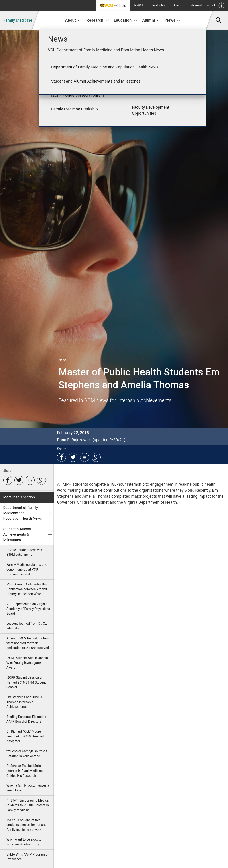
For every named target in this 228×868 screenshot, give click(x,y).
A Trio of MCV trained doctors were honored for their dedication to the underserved (28, 643)
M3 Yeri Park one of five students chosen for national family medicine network (27, 825)
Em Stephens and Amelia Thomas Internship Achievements (24, 702)
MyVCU (139, 5)
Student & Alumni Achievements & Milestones (17, 534)
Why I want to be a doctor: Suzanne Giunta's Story (25, 842)
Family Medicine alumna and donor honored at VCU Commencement (27, 570)
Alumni (151, 20)
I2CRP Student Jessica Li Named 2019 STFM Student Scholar (26, 682)
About (73, 20)
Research (98, 20)
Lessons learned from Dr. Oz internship (26, 626)
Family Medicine (18, 20)
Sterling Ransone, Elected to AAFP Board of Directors (26, 719)
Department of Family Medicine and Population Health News (23, 513)
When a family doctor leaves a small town (28, 788)
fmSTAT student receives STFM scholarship (24, 552)
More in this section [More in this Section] (19, 497)
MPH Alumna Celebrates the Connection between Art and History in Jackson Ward (27, 589)
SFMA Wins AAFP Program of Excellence (27, 857)
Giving (177, 5)
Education (126, 20)
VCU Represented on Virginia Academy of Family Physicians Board (28, 609)
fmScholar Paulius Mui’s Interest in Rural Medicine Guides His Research (24, 771)
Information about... (207, 5)
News (173, 20)
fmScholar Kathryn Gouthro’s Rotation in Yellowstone (27, 754)
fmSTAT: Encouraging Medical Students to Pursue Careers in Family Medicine (28, 805)
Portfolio (159, 5)
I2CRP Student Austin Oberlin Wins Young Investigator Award (27, 663)
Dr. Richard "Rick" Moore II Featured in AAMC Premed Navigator (25, 736)
